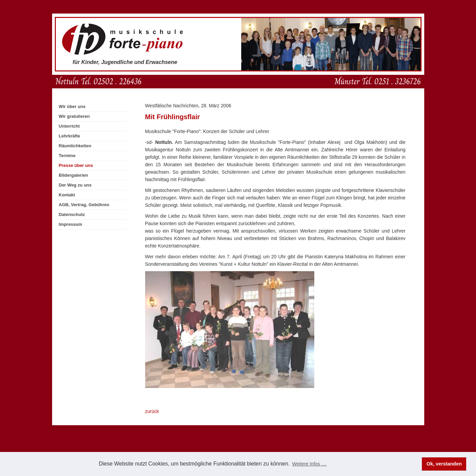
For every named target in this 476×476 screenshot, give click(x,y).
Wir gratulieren (74, 116)
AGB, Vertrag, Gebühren (84, 205)
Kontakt (67, 195)
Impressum (71, 224)
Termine (67, 156)
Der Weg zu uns (75, 185)
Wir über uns (72, 106)
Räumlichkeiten (75, 146)
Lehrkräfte (70, 136)
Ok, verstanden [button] (444, 464)
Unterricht (69, 126)
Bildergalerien (74, 175)
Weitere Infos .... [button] (310, 464)
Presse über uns (76, 165)
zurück (152, 411)
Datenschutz (72, 214)
